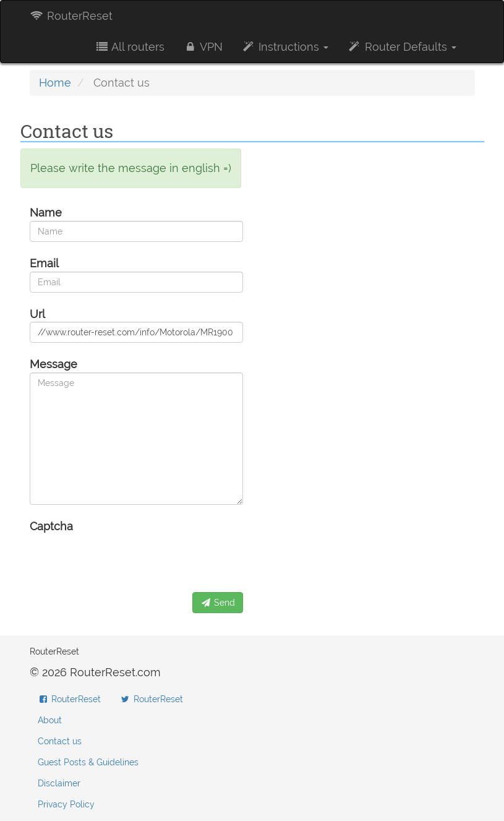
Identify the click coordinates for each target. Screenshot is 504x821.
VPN (203, 47)
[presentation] (124, 559)
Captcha (51, 526)
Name (46, 213)
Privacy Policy (66, 804)
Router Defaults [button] (401, 47)
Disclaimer (59, 783)
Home (55, 83)
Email (44, 263)
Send (218, 603)
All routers (130, 47)
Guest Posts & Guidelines (88, 762)
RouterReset (71, 16)
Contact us (60, 741)
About (50, 720)
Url (37, 314)
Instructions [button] (285, 47)
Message (53, 364)
